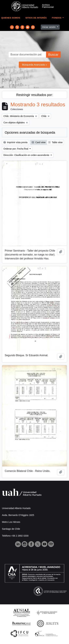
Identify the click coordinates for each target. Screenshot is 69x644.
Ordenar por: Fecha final (16, 149)
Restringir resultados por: (34, 95)
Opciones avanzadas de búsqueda (30, 133)
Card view (39, 142)
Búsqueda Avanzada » (34, 65)
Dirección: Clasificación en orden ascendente (27, 155)
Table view (55, 142)
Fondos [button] (57, 18)
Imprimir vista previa (15, 142)
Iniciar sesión (49, 27)
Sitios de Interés (36, 18)
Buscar (53, 55)
